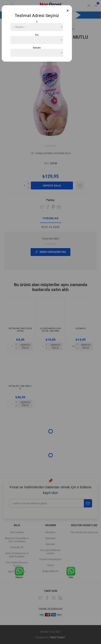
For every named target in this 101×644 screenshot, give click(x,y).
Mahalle (37, 48)
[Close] (68, 11)
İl (37, 22)
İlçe (37, 35)
